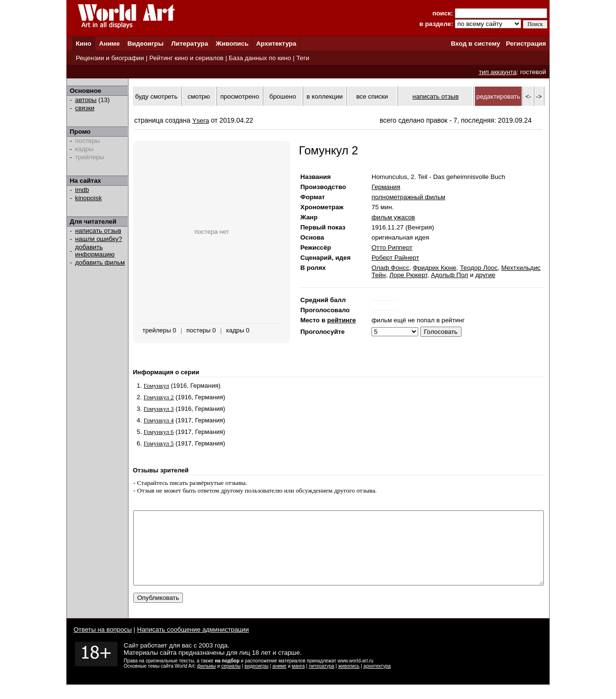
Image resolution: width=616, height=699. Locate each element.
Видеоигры (146, 44)
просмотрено (240, 96)
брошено (283, 96)
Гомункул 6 (159, 432)
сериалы (231, 680)
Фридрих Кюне (435, 268)
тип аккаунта (498, 72)
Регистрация (526, 44)
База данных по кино (260, 58)
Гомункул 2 (159, 397)
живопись (349, 680)
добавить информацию (95, 251)
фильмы (207, 680)
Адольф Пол (449, 275)
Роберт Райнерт (395, 258)
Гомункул (156, 386)
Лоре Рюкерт (408, 275)
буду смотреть (156, 96)
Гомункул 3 (159, 409)
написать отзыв (98, 231)
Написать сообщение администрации (193, 644)
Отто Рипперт (392, 248)
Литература (190, 44)
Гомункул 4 (159, 420)
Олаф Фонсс (390, 268)
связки (85, 108)
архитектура (377, 680)
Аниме (109, 44)
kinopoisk (89, 198)
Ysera (201, 121)
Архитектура (276, 44)
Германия (386, 187)
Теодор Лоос (479, 268)
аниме (279, 680)
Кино (83, 44)
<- (528, 96)
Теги (303, 58)
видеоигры (257, 680)
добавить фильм (100, 262)
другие (485, 275)
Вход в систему (475, 44)
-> (539, 96)
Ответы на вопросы (103, 644)
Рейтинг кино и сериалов (186, 58)
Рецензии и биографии (110, 58)
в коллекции (325, 96)
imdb (82, 190)
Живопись (232, 44)
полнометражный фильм (408, 197)
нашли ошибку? (99, 239)
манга (298, 680)
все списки (372, 96)
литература (321, 680)
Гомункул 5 (159, 443)
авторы (86, 100)
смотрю (199, 96)
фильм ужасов (393, 217)
